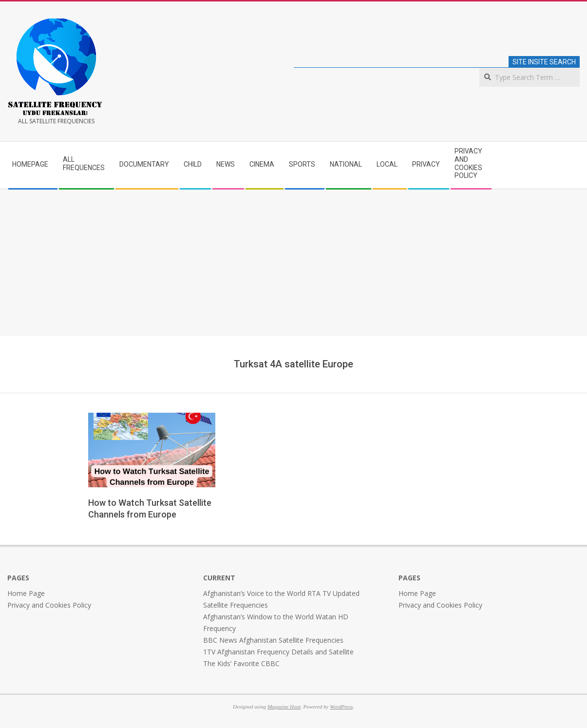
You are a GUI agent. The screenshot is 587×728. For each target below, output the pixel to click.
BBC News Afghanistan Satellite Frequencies (273, 640)
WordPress (341, 707)
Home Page (26, 593)
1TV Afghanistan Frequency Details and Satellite (278, 652)
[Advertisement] (294, 263)
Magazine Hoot (284, 707)
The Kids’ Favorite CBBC (241, 663)
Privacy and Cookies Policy (49, 605)
